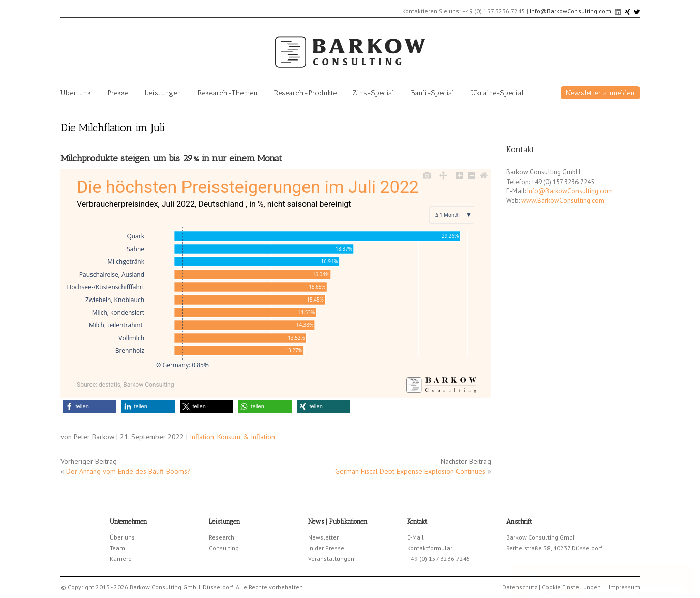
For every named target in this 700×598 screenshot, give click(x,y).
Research (222, 537)
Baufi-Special (433, 93)
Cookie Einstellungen (571, 587)
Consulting (224, 548)
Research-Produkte (305, 93)
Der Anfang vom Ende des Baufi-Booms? (128, 471)
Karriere (121, 559)
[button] (90, 407)
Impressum (624, 587)
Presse (118, 93)
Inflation (202, 437)
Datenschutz (520, 587)
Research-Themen (228, 93)
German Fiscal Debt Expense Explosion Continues (410, 471)
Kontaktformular (430, 548)
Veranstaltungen (331, 559)
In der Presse (326, 548)
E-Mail (416, 537)
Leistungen (163, 93)
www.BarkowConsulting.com (563, 201)
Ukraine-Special (497, 93)
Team (117, 548)
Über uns (76, 93)
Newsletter (323, 537)
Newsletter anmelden (600, 93)
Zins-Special (374, 93)
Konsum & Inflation (246, 437)
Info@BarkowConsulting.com (570, 11)
